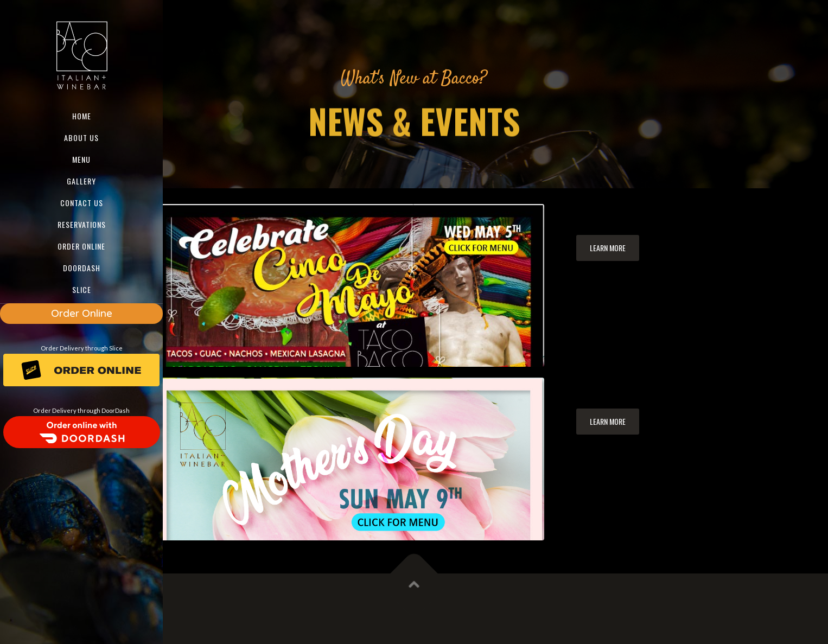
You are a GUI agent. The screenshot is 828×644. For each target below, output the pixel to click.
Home (82, 116)
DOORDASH (82, 268)
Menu (81, 159)
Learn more (608, 248)
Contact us (82, 203)
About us (81, 138)
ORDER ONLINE (81, 246)
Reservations (82, 224)
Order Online (82, 314)
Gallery (81, 181)
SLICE (82, 289)
